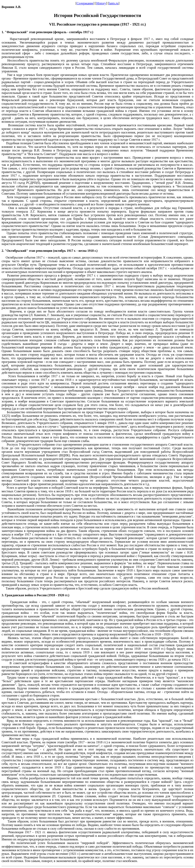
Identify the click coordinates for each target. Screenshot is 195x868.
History (101, 3)
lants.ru (114, 3)
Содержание (85, 3)
